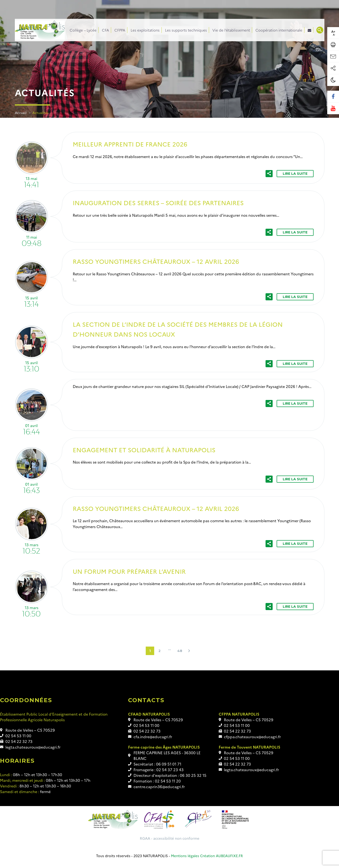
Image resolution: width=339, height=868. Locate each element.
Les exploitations (145, 30)
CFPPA (120, 30)
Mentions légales (185, 856)
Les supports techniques (186, 30)
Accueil (21, 113)
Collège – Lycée (83, 30)
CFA (105, 30)
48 (180, 651)
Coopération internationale (279, 30)
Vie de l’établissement (231, 30)
